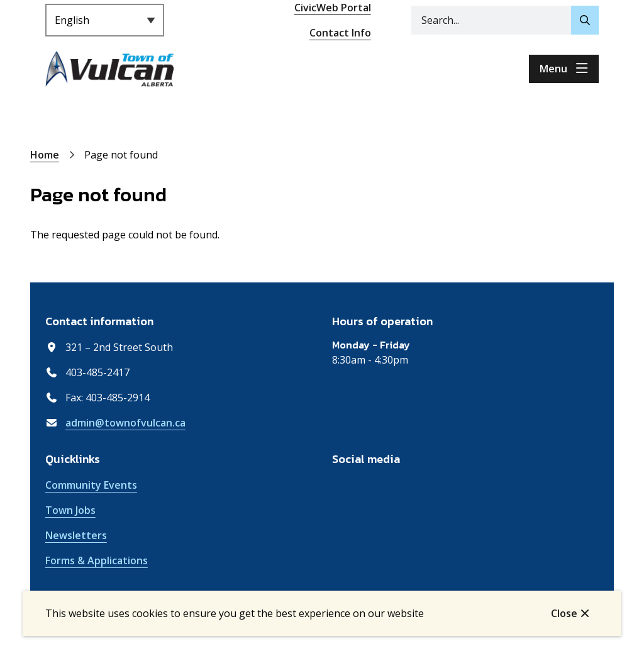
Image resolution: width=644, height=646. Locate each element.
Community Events (91, 485)
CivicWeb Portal (333, 8)
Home (45, 155)
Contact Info (340, 33)
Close (564, 613)
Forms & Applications (97, 560)
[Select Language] (105, 20)
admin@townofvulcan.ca (125, 423)
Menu (553, 69)
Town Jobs (70, 510)
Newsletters (76, 535)
